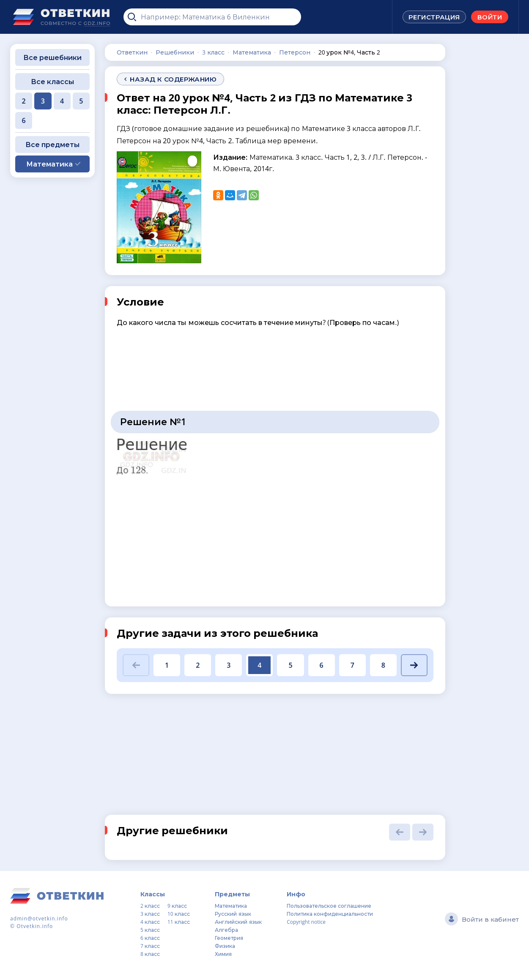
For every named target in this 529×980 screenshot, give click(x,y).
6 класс (150, 938)
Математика (231, 906)
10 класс (179, 914)
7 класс (150, 946)
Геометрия (229, 938)
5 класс (150, 930)
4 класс (150, 922)
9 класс (177, 906)
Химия (223, 954)
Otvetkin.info (35, 926)
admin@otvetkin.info (39, 919)
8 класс (150, 954)
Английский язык (238, 922)
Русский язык (233, 914)
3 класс (150, 914)
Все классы (52, 82)
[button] (136, 665)
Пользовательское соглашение (329, 906)
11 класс (179, 922)
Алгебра (226, 930)
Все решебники (52, 57)
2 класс (150, 906)
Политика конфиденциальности (330, 914)
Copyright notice (306, 922)
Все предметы (52, 145)
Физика (225, 946)
